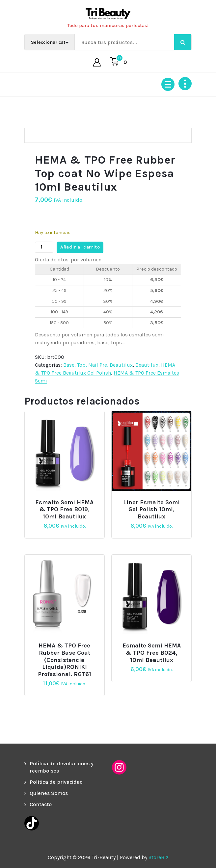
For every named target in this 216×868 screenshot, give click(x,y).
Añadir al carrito (80, 247)
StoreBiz (159, 857)
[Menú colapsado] (168, 84)
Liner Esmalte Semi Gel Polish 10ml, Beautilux (151, 510)
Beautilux (147, 365)
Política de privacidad (56, 782)
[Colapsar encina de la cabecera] (185, 84)
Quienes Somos (49, 793)
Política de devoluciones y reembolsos (62, 767)
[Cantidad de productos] (44, 247)
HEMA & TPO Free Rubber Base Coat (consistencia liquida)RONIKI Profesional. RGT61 (65, 660)
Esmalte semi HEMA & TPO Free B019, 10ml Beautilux (64, 510)
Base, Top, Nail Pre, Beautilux (98, 365)
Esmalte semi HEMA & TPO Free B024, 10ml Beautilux (152, 653)
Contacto (41, 804)
